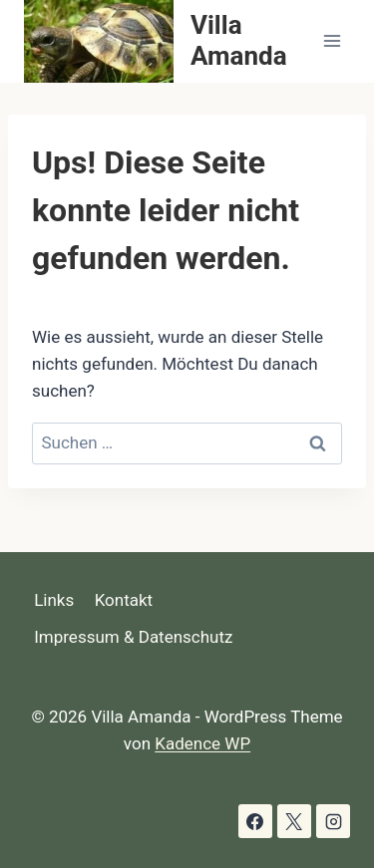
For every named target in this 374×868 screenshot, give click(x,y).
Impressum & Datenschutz (133, 637)
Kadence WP (202, 743)
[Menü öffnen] (332, 41)
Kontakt (124, 600)
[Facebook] (255, 821)
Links (54, 600)
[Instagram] (333, 821)
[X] (294, 821)
